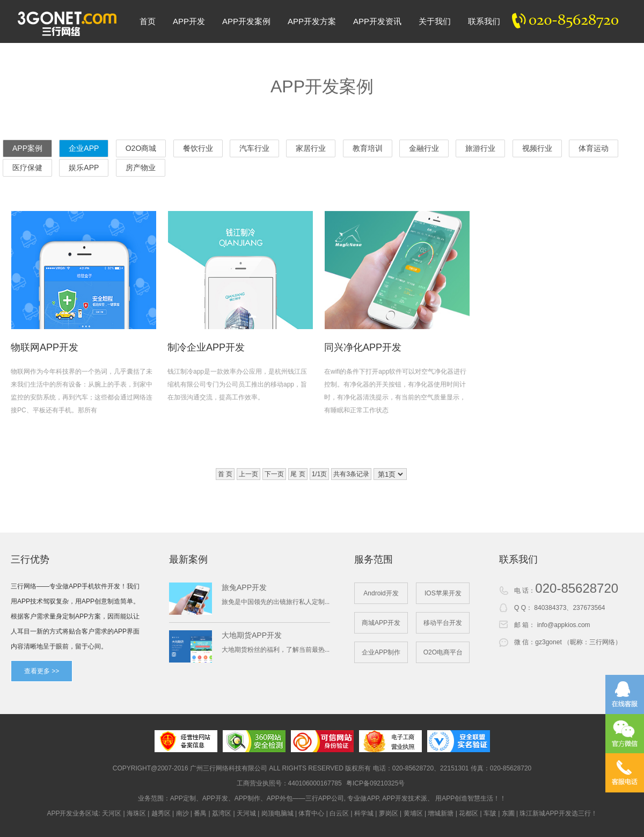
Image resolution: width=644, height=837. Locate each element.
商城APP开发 (381, 623)
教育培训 (368, 148)
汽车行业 (254, 148)
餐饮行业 (198, 148)
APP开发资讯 (377, 21)
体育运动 (594, 148)
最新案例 (188, 559)
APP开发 (189, 21)
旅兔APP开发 (244, 587)
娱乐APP (84, 168)
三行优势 (30, 559)
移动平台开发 (443, 623)
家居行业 (311, 148)
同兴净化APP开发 (363, 347)
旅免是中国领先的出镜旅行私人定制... (276, 602)
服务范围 (374, 559)
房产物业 (141, 168)
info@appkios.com (564, 625)
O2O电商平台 (443, 652)
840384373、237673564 (569, 608)
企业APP (84, 148)
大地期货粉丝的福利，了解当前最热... (276, 650)
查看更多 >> (42, 671)
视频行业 (537, 148)
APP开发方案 (312, 21)
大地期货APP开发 (252, 635)
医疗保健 (27, 168)
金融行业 (424, 148)
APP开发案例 (246, 21)
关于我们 (435, 21)
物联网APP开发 (45, 347)
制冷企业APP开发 (206, 347)
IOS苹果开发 (443, 593)
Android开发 (381, 593)
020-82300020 (571, 21)
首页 (148, 21)
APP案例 (27, 148)
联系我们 (484, 21)
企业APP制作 (381, 652)
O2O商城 (141, 148)
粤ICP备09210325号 (375, 783)
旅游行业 (480, 148)
